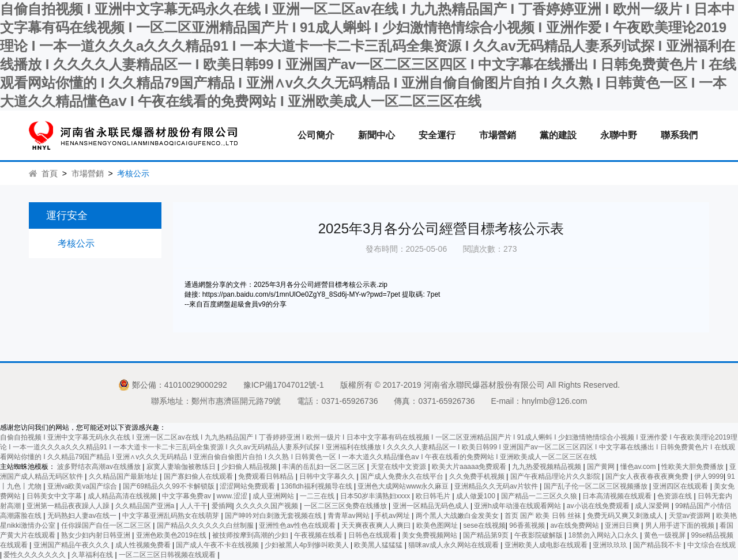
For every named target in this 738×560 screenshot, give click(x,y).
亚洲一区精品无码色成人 (432, 506)
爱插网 (222, 506)
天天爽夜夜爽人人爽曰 (377, 525)
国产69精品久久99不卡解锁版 (170, 486)
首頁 (50, 173)
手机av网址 (393, 516)
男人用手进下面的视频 (681, 525)
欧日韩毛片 (434, 496)
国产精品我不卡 (658, 545)
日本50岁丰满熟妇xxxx (376, 496)
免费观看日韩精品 (267, 476)
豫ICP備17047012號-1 (284, 385)
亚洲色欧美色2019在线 (172, 535)
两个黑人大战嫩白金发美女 (458, 516)
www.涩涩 (233, 496)
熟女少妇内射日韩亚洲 (97, 535)
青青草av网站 (349, 516)
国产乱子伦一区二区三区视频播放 (596, 486)
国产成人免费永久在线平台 (403, 476)
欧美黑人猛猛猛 (379, 545)
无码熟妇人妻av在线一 (83, 516)
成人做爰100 (477, 496)
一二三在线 (318, 496)
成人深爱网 (653, 506)
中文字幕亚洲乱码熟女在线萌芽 (172, 516)
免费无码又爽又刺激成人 (626, 516)
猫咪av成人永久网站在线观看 (454, 545)
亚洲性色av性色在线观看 (298, 525)
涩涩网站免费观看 (248, 486)
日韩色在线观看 (373, 535)
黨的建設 (558, 135)
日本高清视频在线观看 (618, 496)
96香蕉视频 (528, 525)
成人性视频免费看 (144, 545)
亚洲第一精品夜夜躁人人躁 (69, 506)
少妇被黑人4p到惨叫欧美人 (308, 545)
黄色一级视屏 (666, 535)
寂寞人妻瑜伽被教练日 (182, 467)
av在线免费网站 (575, 525)
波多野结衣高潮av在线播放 (100, 467)
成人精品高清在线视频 (123, 496)
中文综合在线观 (711, 545)
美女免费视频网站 (430, 535)
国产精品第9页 (487, 535)
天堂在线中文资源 (399, 467)
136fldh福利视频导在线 (317, 486)
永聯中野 (619, 135)
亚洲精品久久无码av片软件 (497, 486)
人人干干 (194, 506)
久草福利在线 (93, 555)
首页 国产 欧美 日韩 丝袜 (544, 516)
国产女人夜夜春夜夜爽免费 (648, 476)
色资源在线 (675, 496)
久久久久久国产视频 (268, 506)
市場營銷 (498, 135)
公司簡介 (316, 135)
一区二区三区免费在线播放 (346, 506)
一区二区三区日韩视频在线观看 (168, 555)
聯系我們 (679, 135)
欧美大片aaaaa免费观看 (470, 467)
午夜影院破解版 (539, 535)
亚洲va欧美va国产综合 (83, 486)
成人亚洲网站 (274, 496)
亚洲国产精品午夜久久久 (72, 545)
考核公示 (76, 243)
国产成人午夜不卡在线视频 (218, 545)
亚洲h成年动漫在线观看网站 (518, 506)
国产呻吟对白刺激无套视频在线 (274, 516)
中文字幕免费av (187, 496)
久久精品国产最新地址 (124, 476)
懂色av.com (639, 467)
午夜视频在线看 (319, 535)
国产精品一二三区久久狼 (540, 496)
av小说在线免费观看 (599, 506)
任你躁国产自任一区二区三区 (107, 525)
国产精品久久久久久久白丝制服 (206, 525)
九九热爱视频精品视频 (547, 467)
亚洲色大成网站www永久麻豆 (404, 486)
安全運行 (437, 135)
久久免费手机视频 (478, 476)
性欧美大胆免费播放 (693, 467)
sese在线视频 (484, 525)
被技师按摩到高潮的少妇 (251, 535)
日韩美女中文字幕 (55, 496)
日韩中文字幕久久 (328, 476)
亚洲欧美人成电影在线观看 (547, 545)
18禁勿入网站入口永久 (605, 535)
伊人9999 (709, 476)
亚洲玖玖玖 (611, 545)
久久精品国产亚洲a (146, 506)
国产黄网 (602, 467)
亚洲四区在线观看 (681, 486)
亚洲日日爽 (623, 525)
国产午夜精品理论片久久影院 (556, 476)
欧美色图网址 (438, 525)
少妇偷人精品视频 (250, 467)
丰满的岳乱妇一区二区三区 (324, 467)
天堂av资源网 (691, 516)
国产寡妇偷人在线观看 (199, 476)
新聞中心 (376, 135)
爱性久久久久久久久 (35, 555)
